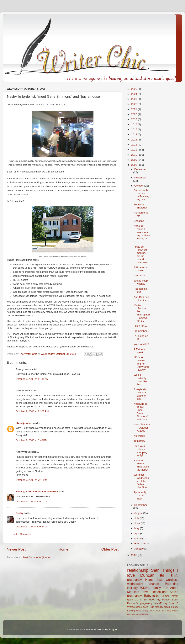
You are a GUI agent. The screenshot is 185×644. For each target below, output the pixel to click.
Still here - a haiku (141, 269)
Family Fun (160, 588)
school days (142, 607)
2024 (135, 94)
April (137, 533)
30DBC (145, 588)
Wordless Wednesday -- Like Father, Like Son (141, 481)
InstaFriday (161, 603)
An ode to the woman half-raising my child (142, 195)
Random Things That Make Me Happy (141, 465)
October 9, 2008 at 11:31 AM (32, 379)
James (166, 596)
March (138, 538)
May (137, 528)
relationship (138, 570)
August (139, 513)
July (137, 518)
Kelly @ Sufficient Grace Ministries (37, 491)
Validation (139, 275)
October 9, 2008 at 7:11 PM (31, 480)
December (140, 169)
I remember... (141, 331)
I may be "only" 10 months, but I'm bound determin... (141, 255)
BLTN (175, 600)
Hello (139, 611)
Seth (155, 570)
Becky (19, 513)
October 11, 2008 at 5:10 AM (32, 501)
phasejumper (24, 423)
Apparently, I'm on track (140, 495)
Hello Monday (156, 607)
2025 (135, 89)
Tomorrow (139, 441)
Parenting (172, 584)
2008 (135, 165)
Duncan (147, 575)
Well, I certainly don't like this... (140, 380)
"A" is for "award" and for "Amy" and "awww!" (141, 364)
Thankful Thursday (141, 206)
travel (145, 592)
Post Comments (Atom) (36, 557)
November (140, 178)
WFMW (145, 614)
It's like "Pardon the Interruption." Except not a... (142, 313)
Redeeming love (140, 290)
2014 (135, 134)
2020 (135, 114)
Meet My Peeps (159, 600)
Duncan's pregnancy (140, 603)
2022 (135, 104)
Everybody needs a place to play (140, 394)
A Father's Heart (140, 351)
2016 (135, 124)
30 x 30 (141, 600)
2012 (135, 145)
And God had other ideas (142, 299)
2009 (135, 160)
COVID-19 (160, 611)
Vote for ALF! (141, 344)
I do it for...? (141, 326)
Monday (137, 614)
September (141, 505)
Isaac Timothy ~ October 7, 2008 (142, 428)
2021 (135, 109)
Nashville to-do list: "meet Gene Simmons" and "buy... (141, 412)
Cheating (139, 221)
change (154, 584)
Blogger (113, 629)
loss (160, 580)
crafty (145, 611)
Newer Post (16, 549)
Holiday (132, 588)
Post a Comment (21, 534)
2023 (135, 99)
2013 (135, 140)
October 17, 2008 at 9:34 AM (32, 527)
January (139, 549)
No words (139, 436)
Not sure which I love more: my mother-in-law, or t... (142, 234)
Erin (163, 576)
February (140, 544)
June (137, 523)
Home (63, 549)
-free (151, 611)
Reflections (160, 592)
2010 (135, 155)
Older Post (110, 549)
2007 (135, 555)
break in (168, 607)
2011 (135, 150)
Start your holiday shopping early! (140, 451)
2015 (135, 129)
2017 (135, 119)
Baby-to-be (152, 596)
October (139, 186)
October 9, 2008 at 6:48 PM (31, 440)
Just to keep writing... (141, 282)
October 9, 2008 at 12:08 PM (32, 411)
